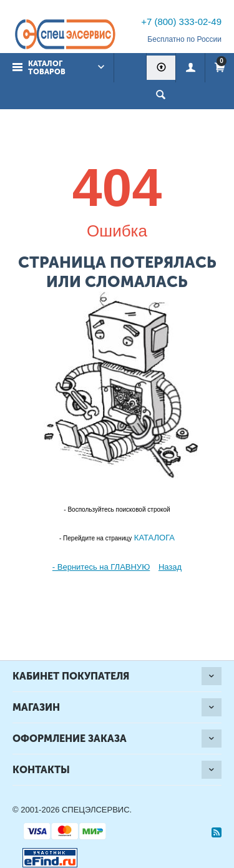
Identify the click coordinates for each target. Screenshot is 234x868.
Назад (170, 567)
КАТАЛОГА (153, 538)
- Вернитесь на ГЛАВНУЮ (101, 567)
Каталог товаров (47, 68)
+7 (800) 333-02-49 (181, 22)
